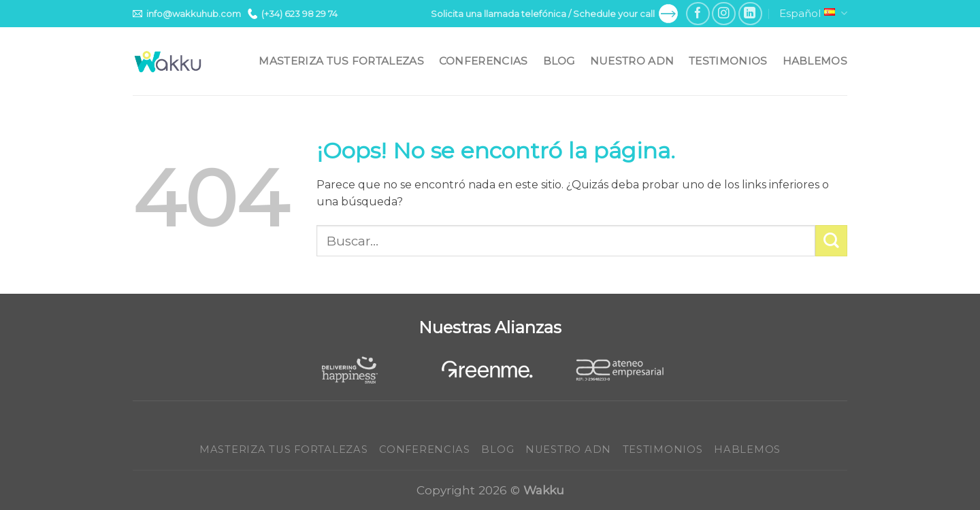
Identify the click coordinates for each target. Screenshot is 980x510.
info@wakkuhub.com (187, 14)
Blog (559, 61)
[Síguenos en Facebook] (698, 14)
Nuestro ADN (632, 61)
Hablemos (815, 61)
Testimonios (728, 61)
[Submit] (831, 241)
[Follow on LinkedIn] (750, 14)
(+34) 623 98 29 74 (293, 14)
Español (813, 14)
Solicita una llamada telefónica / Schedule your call (554, 14)
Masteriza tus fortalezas (341, 61)
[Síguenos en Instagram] (724, 14)
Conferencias (484, 61)
